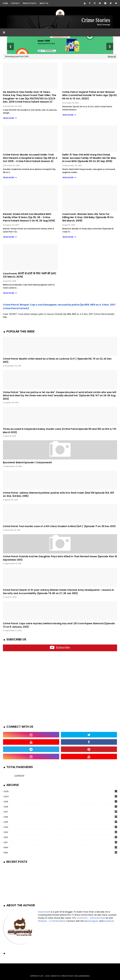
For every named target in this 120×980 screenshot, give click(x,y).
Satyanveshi (44, 912)
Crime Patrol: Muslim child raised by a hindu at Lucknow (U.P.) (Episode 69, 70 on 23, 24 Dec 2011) (57, 360)
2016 (61, 817)
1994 (61, 848)
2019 (61, 802)
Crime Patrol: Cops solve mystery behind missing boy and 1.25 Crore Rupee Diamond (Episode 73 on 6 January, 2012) (59, 625)
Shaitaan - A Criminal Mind (51, 921)
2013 (61, 832)
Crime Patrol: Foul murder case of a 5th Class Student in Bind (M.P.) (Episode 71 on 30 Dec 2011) (59, 526)
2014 (61, 827)
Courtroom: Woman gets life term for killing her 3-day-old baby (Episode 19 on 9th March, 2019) (88, 217)
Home (5, 3)
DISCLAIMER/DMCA (82, 976)
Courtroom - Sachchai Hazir (91, 918)
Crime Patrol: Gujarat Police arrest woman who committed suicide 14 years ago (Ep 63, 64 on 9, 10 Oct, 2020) (90, 95)
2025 (61, 791)
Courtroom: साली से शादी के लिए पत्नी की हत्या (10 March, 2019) (30, 275)
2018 (61, 807)
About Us (44, 3)
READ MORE (9, 118)
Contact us (55, 976)
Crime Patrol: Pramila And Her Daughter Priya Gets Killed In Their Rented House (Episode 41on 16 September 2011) (60, 558)
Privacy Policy (30, 3)
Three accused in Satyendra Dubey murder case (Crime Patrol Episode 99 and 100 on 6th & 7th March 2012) (60, 431)
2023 (61, 797)
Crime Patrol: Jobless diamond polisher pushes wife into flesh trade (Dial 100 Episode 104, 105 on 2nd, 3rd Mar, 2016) (58, 494)
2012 (61, 837)
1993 (61, 853)
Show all (112, 56)
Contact (15, 3)
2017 (61, 812)
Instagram (93, 921)
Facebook (109, 921)
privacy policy (68, 976)
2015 (61, 822)
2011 (61, 842)
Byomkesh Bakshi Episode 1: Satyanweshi (27, 462)
